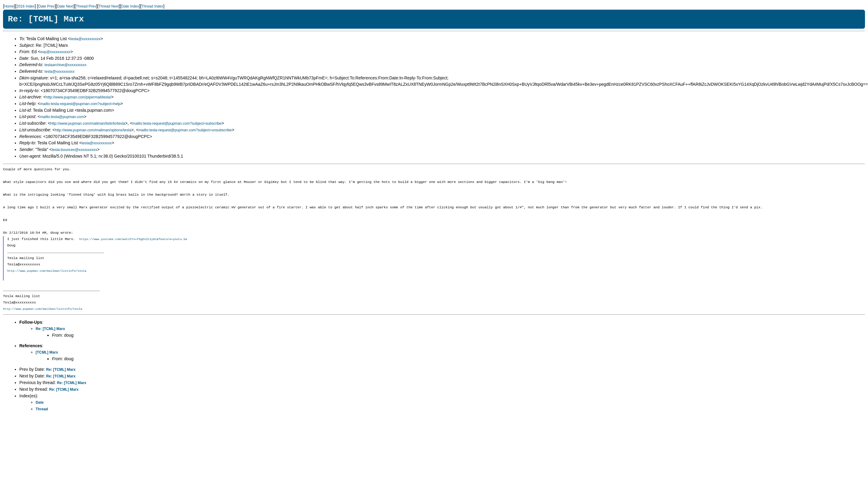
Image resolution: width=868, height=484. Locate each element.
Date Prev (46, 6)
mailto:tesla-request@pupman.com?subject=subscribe (177, 123)
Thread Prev (86, 6)
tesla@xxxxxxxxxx (85, 39)
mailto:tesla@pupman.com (62, 117)
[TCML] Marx (47, 353)
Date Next (65, 6)
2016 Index (26, 6)
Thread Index (152, 6)
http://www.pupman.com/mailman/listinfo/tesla (88, 123)
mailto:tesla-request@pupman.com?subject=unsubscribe (185, 130)
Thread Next (109, 6)
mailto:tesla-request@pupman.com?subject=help (80, 104)
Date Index (130, 6)
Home (9, 6)
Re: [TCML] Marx (50, 329)
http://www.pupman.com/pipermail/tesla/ (79, 97)
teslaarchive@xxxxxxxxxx (65, 65)
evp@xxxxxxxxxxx (56, 52)
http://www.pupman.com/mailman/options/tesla (93, 130)
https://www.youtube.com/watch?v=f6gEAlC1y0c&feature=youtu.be (133, 239)
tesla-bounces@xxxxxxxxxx (75, 150)
